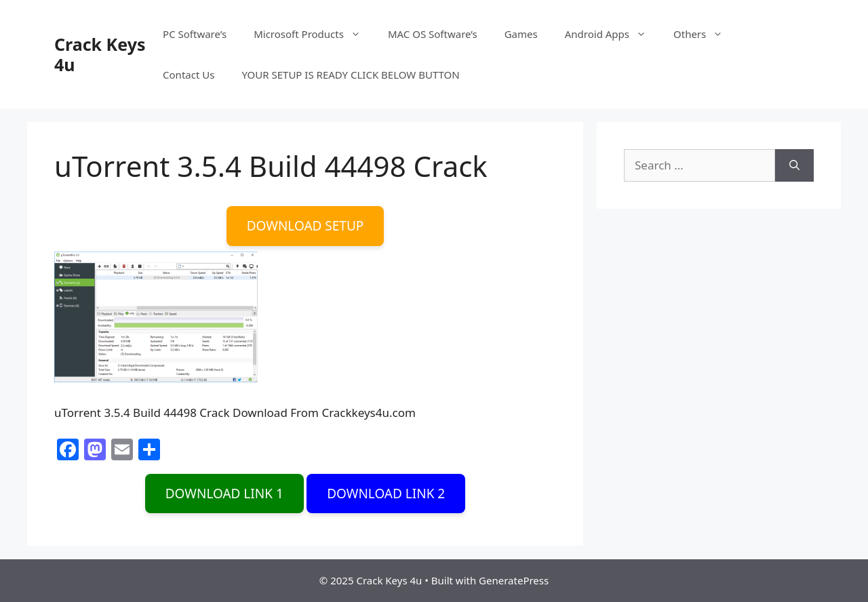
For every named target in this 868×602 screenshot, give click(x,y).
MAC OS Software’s (433, 34)
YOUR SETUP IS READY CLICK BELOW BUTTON (350, 75)
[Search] (794, 165)
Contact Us (189, 75)
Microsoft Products (314, 34)
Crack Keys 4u (100, 54)
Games (521, 34)
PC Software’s (195, 34)
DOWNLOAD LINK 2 (386, 494)
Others (705, 34)
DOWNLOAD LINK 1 (224, 494)
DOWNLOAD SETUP (305, 226)
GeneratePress (514, 580)
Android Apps (612, 34)
